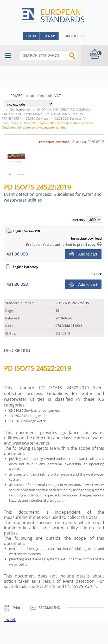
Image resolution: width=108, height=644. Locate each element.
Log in (31, 36)
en (83, 36)
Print (17, 607)
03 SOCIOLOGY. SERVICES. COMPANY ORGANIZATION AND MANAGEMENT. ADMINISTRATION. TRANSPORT (46, 114)
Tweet (10, 619)
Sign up (49, 36)
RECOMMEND (49, 607)
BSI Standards (20, 110)
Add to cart (88, 254)
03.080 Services (37, 119)
